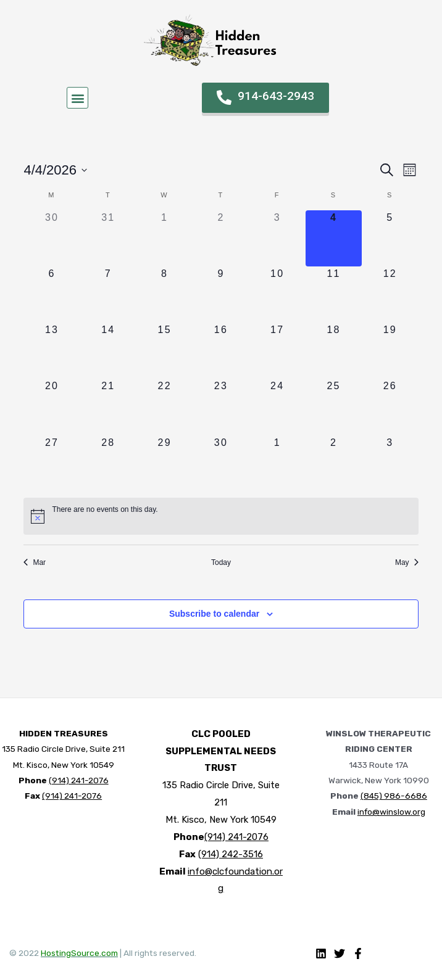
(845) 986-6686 (394, 795)
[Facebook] (358, 952)
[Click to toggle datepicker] (56, 170)
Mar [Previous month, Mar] (36, 561)
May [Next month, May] (406, 561)
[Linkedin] (321, 952)
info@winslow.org (391, 810)
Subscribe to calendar (214, 613)
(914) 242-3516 (231, 853)
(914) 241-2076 (79, 779)
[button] (77, 98)
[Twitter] (340, 952)
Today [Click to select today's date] (221, 561)
